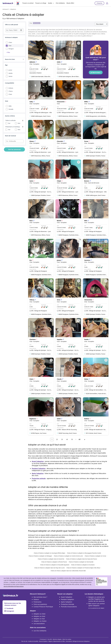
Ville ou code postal (12, 25)
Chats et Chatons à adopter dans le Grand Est (51, 559)
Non (19, 123)
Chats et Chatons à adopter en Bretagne (40, 556)
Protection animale (39, 478)
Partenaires (38, 602)
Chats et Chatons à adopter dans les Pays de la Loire (49, 568)
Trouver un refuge (41, 3)
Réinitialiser (37, 23)
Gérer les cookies (67, 639)
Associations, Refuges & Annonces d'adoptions (78, 641)
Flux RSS (50, 639)
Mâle (10, 106)
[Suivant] (85, 440)
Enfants (11, 88)
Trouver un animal (28, 3)
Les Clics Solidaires (40, 631)
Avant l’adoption (38, 461)
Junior (10, 70)
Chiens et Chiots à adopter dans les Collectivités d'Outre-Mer (68, 571)
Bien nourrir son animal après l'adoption (96, 606)
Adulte (11, 73)
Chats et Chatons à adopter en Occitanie (83, 565)
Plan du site (24, 641)
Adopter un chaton (40, 621)
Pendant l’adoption (39, 468)
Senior (10, 76)
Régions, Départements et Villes (57, 641)
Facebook (9, 608)
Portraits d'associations (69, 607)
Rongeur (11, 49)
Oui (9, 123)
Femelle (11, 109)
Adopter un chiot (39, 616)
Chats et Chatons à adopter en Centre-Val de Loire (68, 556)
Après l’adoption (38, 473)
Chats (10, 94)
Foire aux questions (40, 604)
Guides (50, 3)
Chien (10, 42)
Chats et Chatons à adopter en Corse (95, 556)
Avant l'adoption (67, 597)
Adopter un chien (40, 614)
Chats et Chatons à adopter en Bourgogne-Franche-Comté (84, 553)
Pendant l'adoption (67, 599)
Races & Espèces (43, 641)
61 (80, 439)
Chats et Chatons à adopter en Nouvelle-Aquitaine (55, 565)
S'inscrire (99, 3)
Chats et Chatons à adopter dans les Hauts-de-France (81, 559)
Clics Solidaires (60, 3)
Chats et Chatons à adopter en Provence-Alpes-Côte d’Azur (83, 568)
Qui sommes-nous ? (40, 597)
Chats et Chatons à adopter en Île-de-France (54, 562)
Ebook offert (70, 3)
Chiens (11, 91)
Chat (10, 46)
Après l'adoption (67, 602)
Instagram (9, 611)
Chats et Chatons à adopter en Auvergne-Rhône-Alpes (50, 553)
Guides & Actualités (33, 641)
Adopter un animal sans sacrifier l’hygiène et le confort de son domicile (97, 599)
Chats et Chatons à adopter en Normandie (81, 562)
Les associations (39, 623)
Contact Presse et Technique (43, 607)
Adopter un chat (39, 619)
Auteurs (36, 599)
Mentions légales (57, 639)
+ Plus (8, 52)
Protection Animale (68, 604)
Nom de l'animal (10, 136)
